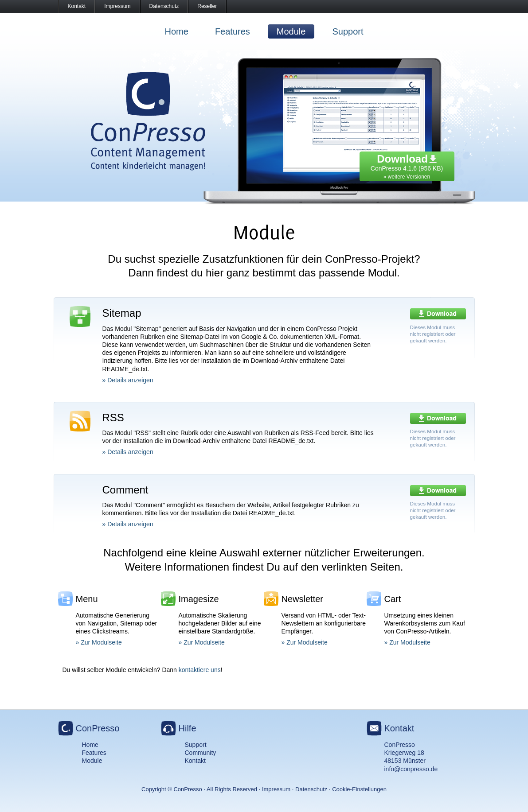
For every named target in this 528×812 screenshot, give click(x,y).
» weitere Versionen (407, 177)
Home (177, 31)
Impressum (117, 6)
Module (291, 31)
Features (233, 31)
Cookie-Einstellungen (359, 789)
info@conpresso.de (411, 769)
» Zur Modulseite (99, 642)
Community (201, 753)
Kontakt (77, 6)
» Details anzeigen (128, 380)
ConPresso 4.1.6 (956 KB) (407, 164)
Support (348, 31)
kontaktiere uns (200, 670)
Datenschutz (164, 6)
